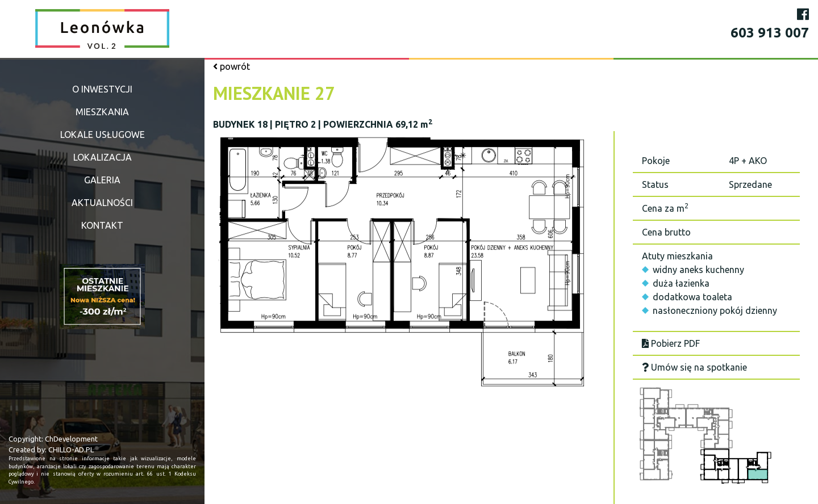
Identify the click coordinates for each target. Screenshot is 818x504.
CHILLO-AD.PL (71, 450)
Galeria (102, 180)
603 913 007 (770, 33)
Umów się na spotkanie (694, 367)
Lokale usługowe (103, 135)
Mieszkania (102, 112)
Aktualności (102, 203)
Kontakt (102, 225)
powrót (231, 66)
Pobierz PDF (671, 343)
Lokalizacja (103, 157)
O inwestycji (102, 89)
